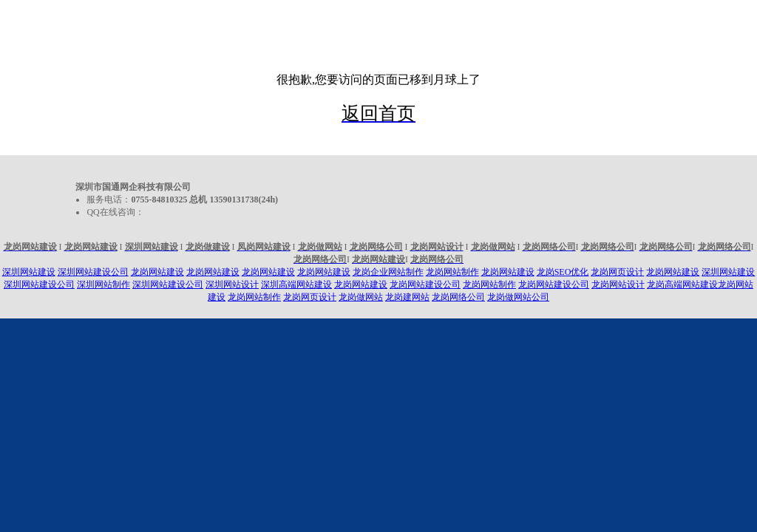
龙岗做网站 (361, 297)
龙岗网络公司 (458, 297)
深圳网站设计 (232, 284)
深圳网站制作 (103, 284)
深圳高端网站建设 (296, 284)
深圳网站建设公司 (93, 272)
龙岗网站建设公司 (425, 284)
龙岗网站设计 (618, 284)
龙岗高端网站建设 (682, 284)
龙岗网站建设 (157, 272)
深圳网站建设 (29, 272)
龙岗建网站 (407, 297)
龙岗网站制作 (452, 272)
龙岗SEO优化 (563, 272)
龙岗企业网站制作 (388, 272)
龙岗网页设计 (617, 272)
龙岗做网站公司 (518, 297)
